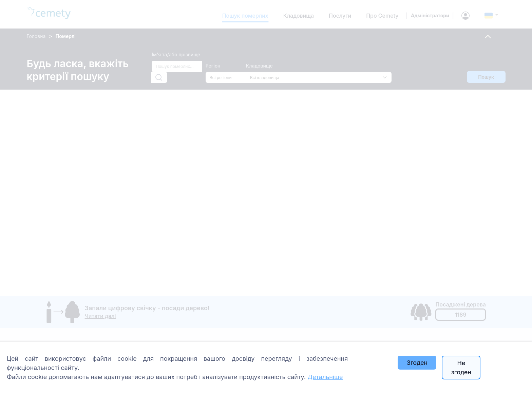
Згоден (417, 363)
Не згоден (461, 368)
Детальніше (325, 377)
